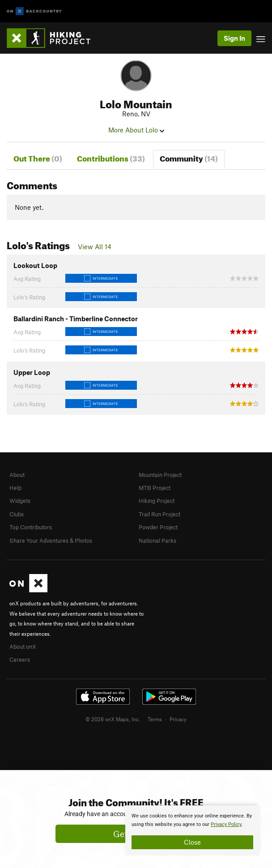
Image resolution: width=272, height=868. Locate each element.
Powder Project (158, 527)
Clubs (17, 514)
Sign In (234, 38)
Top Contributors (31, 527)
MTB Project (155, 488)
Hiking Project (157, 501)
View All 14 (95, 247)
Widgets (20, 501)
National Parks (157, 540)
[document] (192, 830)
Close (192, 842)
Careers (20, 660)
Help (15, 488)
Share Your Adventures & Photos (51, 540)
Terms (155, 719)
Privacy (178, 719)
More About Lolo (136, 130)
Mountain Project (160, 475)
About (17, 475)
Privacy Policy (226, 824)
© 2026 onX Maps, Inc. (113, 719)
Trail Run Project (159, 514)
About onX (23, 647)
